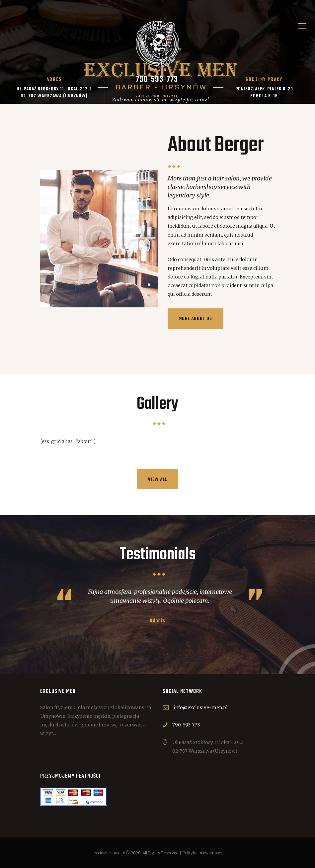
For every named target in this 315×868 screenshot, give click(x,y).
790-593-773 (186, 725)
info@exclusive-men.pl (201, 707)
